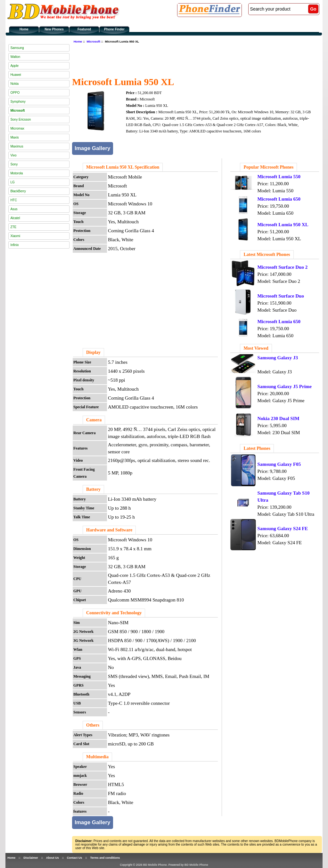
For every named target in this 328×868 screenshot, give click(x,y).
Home (24, 29)
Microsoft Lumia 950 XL (283, 225)
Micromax (17, 128)
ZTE (13, 227)
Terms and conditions (105, 858)
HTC (14, 200)
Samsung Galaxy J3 (278, 358)
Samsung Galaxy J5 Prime (284, 386)
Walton (15, 57)
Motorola (16, 173)
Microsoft (93, 41)
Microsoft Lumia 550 (279, 177)
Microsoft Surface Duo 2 (282, 267)
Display (93, 352)
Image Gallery (93, 148)
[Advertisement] (189, 59)
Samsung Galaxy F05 (279, 464)
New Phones (54, 29)
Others (93, 725)
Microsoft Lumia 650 (279, 199)
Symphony (18, 102)
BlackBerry (18, 191)
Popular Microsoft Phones (268, 167)
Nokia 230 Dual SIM (278, 418)
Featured (84, 29)
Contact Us (75, 858)
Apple (14, 66)
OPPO (15, 93)
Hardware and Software (109, 530)
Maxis (14, 137)
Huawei (16, 75)
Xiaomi (15, 236)
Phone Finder (114, 29)
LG (12, 182)
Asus (14, 209)
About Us (53, 858)
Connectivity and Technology (114, 613)
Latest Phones (257, 448)
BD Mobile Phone (155, 865)
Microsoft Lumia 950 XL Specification (123, 167)
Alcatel (15, 218)
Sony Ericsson (20, 119)
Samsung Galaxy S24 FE (283, 529)
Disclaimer (31, 858)
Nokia (14, 84)
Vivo (13, 155)
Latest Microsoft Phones (267, 255)
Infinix (14, 245)
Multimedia (97, 757)
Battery (93, 489)
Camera (94, 420)
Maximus (17, 146)
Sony (14, 164)
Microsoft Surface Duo (281, 296)
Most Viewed (256, 348)
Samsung (17, 48)
